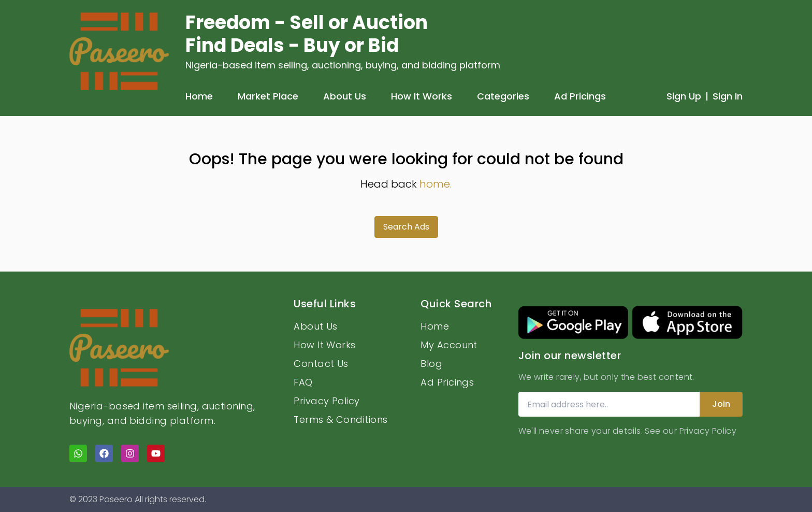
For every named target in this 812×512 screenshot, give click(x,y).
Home (199, 96)
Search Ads (406, 227)
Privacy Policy (327, 401)
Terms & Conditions (340, 419)
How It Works (422, 96)
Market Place (268, 96)
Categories (503, 96)
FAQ (303, 382)
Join (721, 404)
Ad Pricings (580, 96)
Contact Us (321, 364)
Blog (431, 364)
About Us (345, 96)
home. (436, 184)
